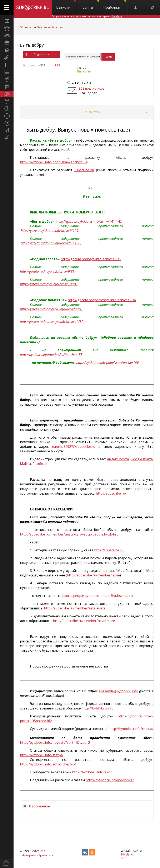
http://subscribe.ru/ (111, 493)
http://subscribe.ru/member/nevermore (84, 621)
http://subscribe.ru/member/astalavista (75, 608)
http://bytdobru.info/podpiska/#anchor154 (54, 162)
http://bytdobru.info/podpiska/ (110, 780)
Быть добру (32, 45)
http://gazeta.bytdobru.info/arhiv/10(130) (51, 243)
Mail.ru (25, 464)
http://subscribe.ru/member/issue (93, 575)
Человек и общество (50, 27)
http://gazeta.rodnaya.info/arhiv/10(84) (49, 284)
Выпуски (66, 5)
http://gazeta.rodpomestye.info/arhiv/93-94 (102, 300)
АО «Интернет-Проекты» (36, 853)
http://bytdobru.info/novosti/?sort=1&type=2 (55, 742)
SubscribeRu (84, 170)
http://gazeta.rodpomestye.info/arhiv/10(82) (52, 322)
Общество (26, 27)
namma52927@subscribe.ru (74, 447)
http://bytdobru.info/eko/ (92, 772)
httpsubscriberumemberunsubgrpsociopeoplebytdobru (69, 534)
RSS (57, 65)
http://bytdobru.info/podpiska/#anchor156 (107, 363)
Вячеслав (84, 71)
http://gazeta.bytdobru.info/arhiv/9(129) (50, 231)
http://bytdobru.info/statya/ (42, 755)
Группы (90, 5)
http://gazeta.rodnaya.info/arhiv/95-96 (91, 259)
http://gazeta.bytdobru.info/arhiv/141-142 (89, 221)
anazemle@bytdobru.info (118, 691)
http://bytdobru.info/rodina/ (131, 729)
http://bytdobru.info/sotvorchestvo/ (48, 764)
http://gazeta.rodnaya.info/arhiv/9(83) (48, 272)
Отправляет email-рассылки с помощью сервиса (87, 16)
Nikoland (127, 854)
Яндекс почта (118, 459)
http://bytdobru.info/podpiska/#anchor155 (51, 355)
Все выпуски (91, 112)
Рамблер (40, 464)
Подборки (115, 5)
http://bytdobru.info (98, 708)
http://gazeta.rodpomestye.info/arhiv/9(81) (51, 309)
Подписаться (42, 54)
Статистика (79, 82)
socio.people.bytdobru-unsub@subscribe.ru (99, 596)
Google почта (142, 459)
